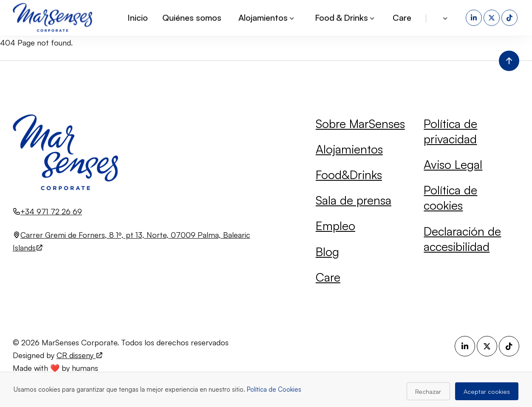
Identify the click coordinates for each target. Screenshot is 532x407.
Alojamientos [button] (267, 17)
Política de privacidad (450, 131)
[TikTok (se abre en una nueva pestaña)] (510, 17)
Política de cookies (450, 198)
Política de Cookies (274, 389)
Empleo (335, 226)
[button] (446, 17)
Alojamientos (349, 149)
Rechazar (428, 391)
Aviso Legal (453, 164)
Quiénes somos (192, 17)
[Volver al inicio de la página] (509, 61)
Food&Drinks (349, 175)
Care (402, 17)
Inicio (138, 17)
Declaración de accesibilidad (462, 239)
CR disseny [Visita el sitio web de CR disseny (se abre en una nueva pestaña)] (80, 355)
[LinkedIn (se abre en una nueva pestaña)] (475, 17)
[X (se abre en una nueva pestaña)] (492, 17)
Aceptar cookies (487, 391)
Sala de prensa (354, 200)
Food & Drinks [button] (345, 17)
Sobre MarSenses (360, 124)
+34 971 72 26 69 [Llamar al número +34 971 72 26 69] (51, 211)
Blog (327, 252)
